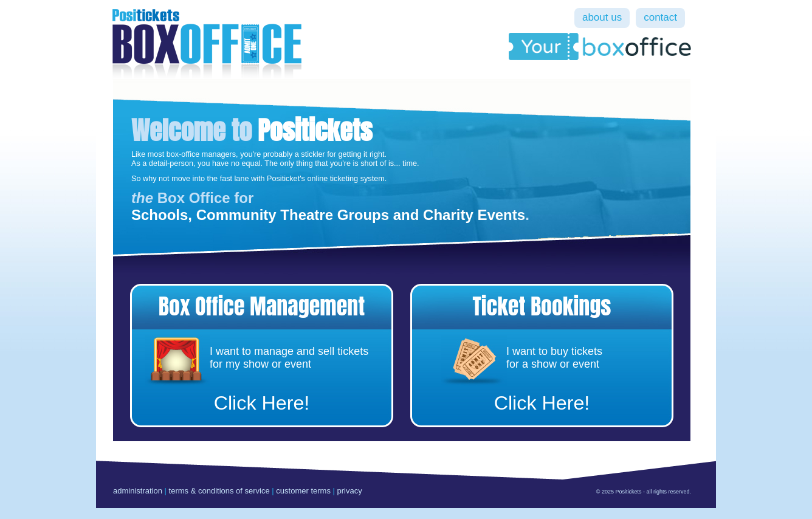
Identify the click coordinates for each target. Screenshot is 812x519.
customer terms (303, 491)
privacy (350, 491)
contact (660, 17)
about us (602, 17)
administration (138, 491)
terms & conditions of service (219, 491)
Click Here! (262, 403)
